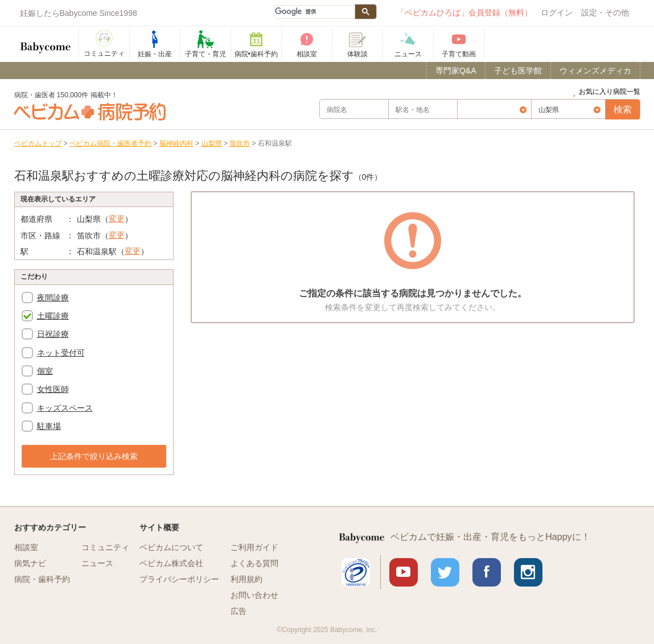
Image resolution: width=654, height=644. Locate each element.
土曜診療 (53, 316)
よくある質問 (254, 563)
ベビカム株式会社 (171, 563)
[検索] (314, 12)
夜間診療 (53, 298)
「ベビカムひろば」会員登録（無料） (464, 13)
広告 (238, 611)
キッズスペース (65, 408)
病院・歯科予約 (42, 579)
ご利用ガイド (254, 547)
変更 (117, 218)
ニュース (97, 563)
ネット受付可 (61, 353)
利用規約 (246, 579)
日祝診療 (53, 334)
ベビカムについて (171, 547)
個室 (45, 371)
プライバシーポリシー (179, 579)
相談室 (26, 547)
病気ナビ (30, 563)
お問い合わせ (254, 595)
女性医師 (53, 389)
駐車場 (49, 426)
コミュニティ (105, 547)
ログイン (557, 13)
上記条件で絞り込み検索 (94, 456)
